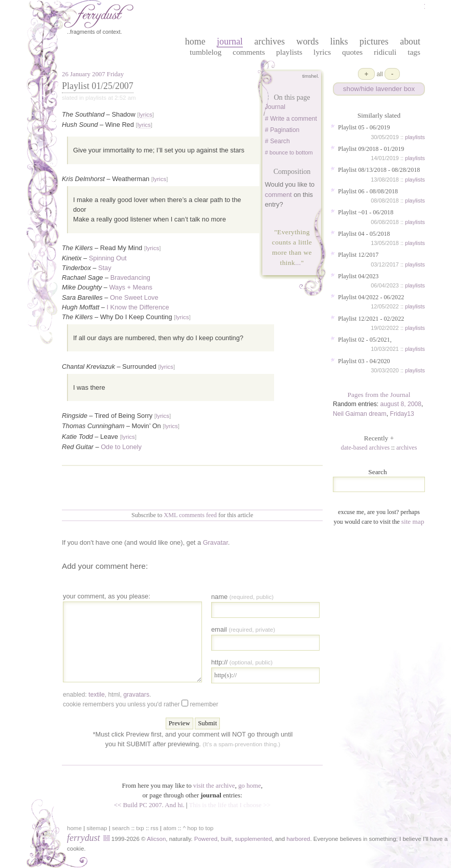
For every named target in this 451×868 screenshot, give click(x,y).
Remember (204, 704)
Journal (275, 107)
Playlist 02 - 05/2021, (365, 340)
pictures (374, 41)
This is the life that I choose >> (230, 805)
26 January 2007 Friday (93, 74)
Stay (105, 268)
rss (155, 828)
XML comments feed (190, 515)
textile (97, 695)
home (195, 41)
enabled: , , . (107, 695)
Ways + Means (131, 287)
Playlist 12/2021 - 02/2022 (371, 319)
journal (230, 41)
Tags (414, 52)
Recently (379, 438)
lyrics (145, 115)
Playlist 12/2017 (358, 255)
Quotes (352, 52)
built (226, 839)
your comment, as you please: (107, 596)
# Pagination (282, 130)
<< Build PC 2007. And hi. (149, 805)
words (307, 41)
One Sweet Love (134, 297)
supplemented (253, 839)
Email (243, 629)
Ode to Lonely (121, 447)
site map (413, 521)
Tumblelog (206, 52)
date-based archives (366, 448)
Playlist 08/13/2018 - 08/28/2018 (379, 170)
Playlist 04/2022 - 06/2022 (371, 297)
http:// (242, 662)
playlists (415, 137)
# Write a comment (291, 119)
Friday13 (402, 414)
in (365, 839)
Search (377, 472)
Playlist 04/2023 (358, 276)
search (121, 828)
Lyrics (322, 52)
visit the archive (214, 786)
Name (242, 597)
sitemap (97, 828)
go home (250, 786)
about (410, 41)
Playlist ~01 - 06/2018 (366, 212)
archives (269, 41)
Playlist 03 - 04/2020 (364, 361)
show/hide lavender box (379, 89)
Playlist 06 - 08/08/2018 (368, 191)
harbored (298, 839)
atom (170, 828)
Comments (249, 52)
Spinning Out (108, 258)
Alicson (156, 839)
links (339, 41)
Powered (206, 839)
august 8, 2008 (401, 404)
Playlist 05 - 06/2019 (364, 127)
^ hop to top (198, 828)
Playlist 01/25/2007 (98, 86)
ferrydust (83, 838)
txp (140, 828)
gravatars (136, 695)
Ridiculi (385, 52)
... (298, 263)
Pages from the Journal (379, 395)
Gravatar (216, 542)
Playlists (289, 52)
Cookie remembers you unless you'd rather (141, 704)
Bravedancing (130, 277)
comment (278, 195)
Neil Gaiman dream (360, 414)
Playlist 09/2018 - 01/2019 (371, 149)
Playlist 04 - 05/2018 (364, 234)
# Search (277, 141)
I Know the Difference (138, 307)
